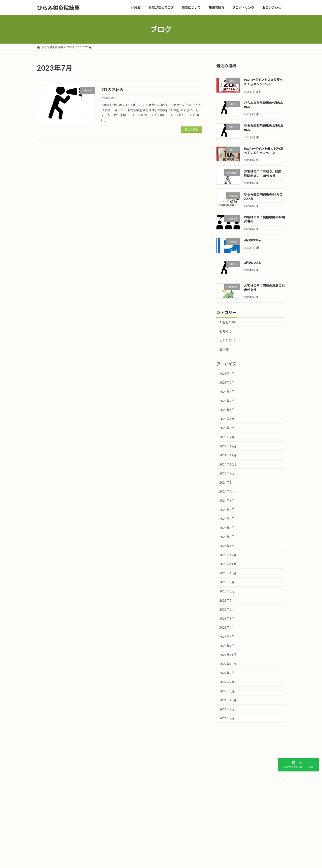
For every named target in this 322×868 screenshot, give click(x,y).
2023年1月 (227, 646)
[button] (298, 765)
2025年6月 (227, 410)
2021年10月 (228, 700)
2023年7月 (227, 600)
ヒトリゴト (227, 340)
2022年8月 (227, 673)
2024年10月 (228, 464)
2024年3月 (227, 528)
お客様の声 (227, 322)
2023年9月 (227, 582)
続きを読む (192, 130)
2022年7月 (227, 682)
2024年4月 (227, 519)
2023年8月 (227, 591)
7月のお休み (112, 90)
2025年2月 (227, 437)
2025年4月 (227, 419)
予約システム (32, 808)
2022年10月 (228, 664)
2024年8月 (227, 482)
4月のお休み (253, 240)
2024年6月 (227, 500)
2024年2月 (227, 537)
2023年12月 (228, 555)
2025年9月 (227, 383)
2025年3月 (227, 428)
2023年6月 (227, 609)
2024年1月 (227, 546)
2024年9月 (227, 473)
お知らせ (226, 331)
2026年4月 (227, 374)
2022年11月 (228, 655)
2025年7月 (227, 401)
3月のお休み (253, 263)
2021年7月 (227, 718)
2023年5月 (227, 618)
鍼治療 (224, 349)
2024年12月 (228, 446)
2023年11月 (228, 564)
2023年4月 (227, 628)
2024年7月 (227, 492)
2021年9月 (227, 709)
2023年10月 (228, 573)
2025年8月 (227, 392)
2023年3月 (227, 637)
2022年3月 (227, 691)
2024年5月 (227, 510)
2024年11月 (228, 455)
